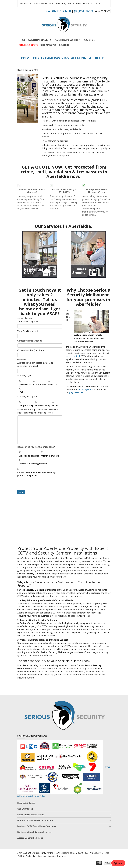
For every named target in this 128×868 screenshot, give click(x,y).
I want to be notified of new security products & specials (36, 472)
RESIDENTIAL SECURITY (40, 40)
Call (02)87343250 (59, 11)
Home (22, 40)
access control (73, 356)
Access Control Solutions (30, 838)
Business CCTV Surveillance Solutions (37, 826)
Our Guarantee (25, 809)
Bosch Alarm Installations (31, 815)
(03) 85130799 (76, 393)
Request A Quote (26, 803)
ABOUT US (90, 40)
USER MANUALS (48, 45)
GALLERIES (65, 45)
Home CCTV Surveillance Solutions (35, 820)
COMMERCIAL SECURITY (68, 40)
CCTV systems (86, 389)
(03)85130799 (83, 11)
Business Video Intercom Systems (35, 832)
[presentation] (37, 483)
